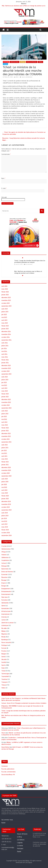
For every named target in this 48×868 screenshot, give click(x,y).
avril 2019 (4, 524)
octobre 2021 (6, 439)
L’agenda (20, 843)
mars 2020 (5, 493)
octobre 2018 (6, 533)
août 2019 (5, 513)
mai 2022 (4, 419)
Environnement (6, 594)
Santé (3, 657)
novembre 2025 (6, 300)
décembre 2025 (6, 298)
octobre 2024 (6, 337)
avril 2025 (4, 320)
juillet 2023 (5, 380)
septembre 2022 (6, 408)
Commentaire (6, 154)
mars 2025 (5, 323)
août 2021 (5, 445)
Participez (20, 849)
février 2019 (5, 530)
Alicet (3, 733)
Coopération (5, 560)
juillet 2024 (5, 346)
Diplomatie (5, 569)
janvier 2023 (5, 397)
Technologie (5, 674)
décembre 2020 (6, 468)
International (5, 614)
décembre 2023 (6, 366)
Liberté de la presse (7, 623)
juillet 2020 (5, 482)
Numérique (5, 640)
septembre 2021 (6, 442)
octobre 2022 (6, 405)
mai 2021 (4, 453)
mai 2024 (4, 351)
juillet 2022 (5, 414)
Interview (4, 617)
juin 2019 (4, 519)
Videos (3, 688)
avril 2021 (4, 456)
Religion (4, 654)
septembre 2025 (6, 306)
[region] (24, 22)
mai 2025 (4, 317)
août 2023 (5, 377)
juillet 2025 (5, 312)
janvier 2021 (5, 465)
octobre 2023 (6, 371)
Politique (4, 645)
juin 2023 (4, 383)
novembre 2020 (6, 470)
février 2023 (5, 394)
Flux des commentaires (9, 772)
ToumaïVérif (5, 677)
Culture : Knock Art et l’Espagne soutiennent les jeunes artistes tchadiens (24, 703)
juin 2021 (4, 451)
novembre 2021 (6, 436)
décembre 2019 (6, 502)
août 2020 (5, 479)
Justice (4, 620)
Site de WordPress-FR (8, 775)
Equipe (3, 823)
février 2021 (5, 462)
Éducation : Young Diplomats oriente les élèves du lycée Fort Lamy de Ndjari (24, 139)
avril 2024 (4, 354)
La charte (20, 846)
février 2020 (5, 496)
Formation (5, 600)
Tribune (4, 685)
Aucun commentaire (26, 77)
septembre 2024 (6, 340)
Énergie (4, 586)
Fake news (5, 597)
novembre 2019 (6, 504)
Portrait (4, 648)
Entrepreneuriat (6, 592)
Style (3, 668)
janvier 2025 (5, 329)
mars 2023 (5, 391)
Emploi (4, 583)
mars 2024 (5, 357)
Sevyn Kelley (5, 747)
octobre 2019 (6, 507)
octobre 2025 (6, 303)
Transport (5, 682)
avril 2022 (4, 422)
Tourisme (4, 679)
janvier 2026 (5, 295)
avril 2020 (4, 490)
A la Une (6, 62)
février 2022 (5, 428)
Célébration (5, 558)
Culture (4, 563)
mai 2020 (4, 487)
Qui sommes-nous (7, 820)
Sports (4, 665)
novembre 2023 (6, 368)
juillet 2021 (5, 448)
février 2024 (5, 360)
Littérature (5, 626)
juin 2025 (4, 315)
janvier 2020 (5, 499)
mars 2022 (5, 425)
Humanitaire (5, 609)
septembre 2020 (6, 476)
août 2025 (5, 309)
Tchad (5, 64)
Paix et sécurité (6, 643)
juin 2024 (4, 349)
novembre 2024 (6, 334)
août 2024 (5, 343)
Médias (40, 62)
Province (4, 651)
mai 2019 (4, 521)
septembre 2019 (6, 510)
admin (17, 77)
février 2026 (5, 292)
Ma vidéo (4, 628)
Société (4, 662)
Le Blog (19, 837)
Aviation (4, 555)
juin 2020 (4, 485)
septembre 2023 (6, 374)
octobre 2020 (6, 473)
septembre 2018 (6, 536)
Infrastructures (6, 611)
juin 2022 (4, 417)
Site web (4, 197)
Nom (3, 178)
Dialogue (4, 566)
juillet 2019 (5, 516)
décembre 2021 (6, 434)
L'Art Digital (29, 862)
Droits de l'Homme (32, 62)
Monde (3, 637)
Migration (4, 634)
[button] (24, 22)
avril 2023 (4, 388)
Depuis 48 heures (22, 834)
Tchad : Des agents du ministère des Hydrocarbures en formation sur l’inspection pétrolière (24, 133)
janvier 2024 (5, 363)
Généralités (5, 603)
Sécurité (4, 660)
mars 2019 (5, 527)
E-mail (4, 188)
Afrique (23, 62)
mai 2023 (4, 385)
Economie (4, 575)
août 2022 (5, 411)
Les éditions (21, 840)
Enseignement (6, 589)
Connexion (5, 766)
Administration (14, 62)
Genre (3, 606)
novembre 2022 (6, 402)
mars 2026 (5, 289)
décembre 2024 (6, 332)
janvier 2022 (5, 431)
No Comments (29, 264)
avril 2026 (4, 286)
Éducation (4, 577)
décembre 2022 (6, 400)
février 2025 (5, 326)
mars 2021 (5, 459)
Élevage (4, 580)
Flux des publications (8, 769)
